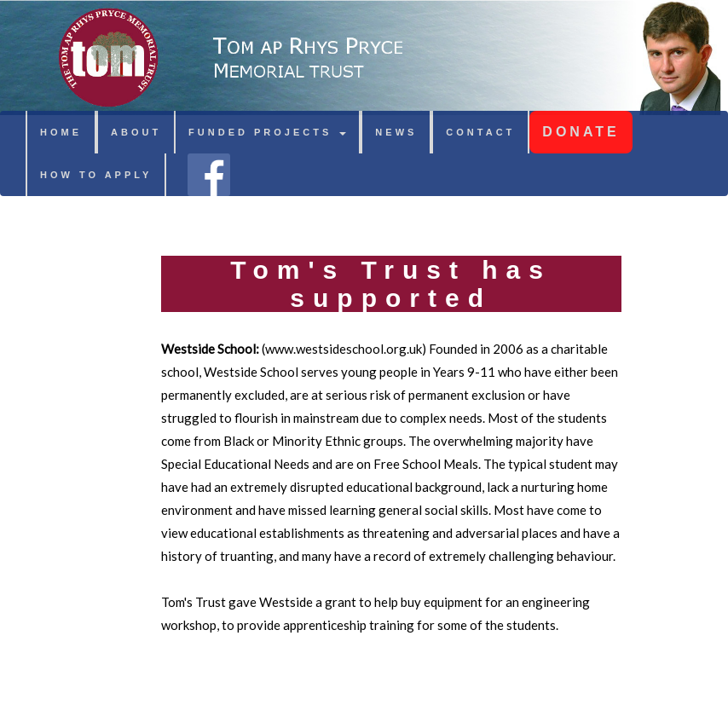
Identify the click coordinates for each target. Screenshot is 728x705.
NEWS (396, 132)
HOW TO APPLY (96, 175)
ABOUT (136, 132)
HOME (61, 132)
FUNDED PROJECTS (267, 132)
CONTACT (480, 132)
